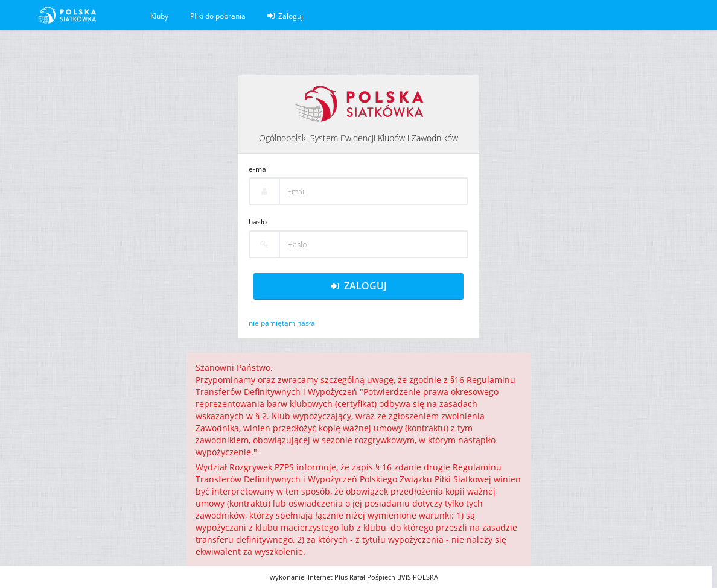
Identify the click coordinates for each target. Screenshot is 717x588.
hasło (258, 222)
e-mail (259, 169)
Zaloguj (285, 16)
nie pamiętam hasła (282, 323)
